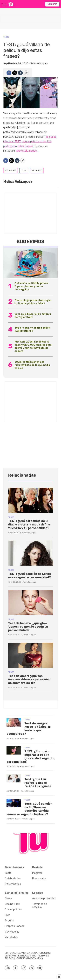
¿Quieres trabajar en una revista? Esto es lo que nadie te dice (32, 365)
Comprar (52, 4)
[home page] (11, 4)
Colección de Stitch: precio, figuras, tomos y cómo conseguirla (32, 286)
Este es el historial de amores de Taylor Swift (33, 315)
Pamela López (30, 533)
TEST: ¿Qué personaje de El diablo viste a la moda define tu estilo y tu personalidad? (29, 524)
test (24, 170)
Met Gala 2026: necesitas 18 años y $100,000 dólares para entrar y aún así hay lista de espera (33, 346)
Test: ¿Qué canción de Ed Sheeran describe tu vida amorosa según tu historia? (29, 809)
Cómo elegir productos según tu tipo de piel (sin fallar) (33, 302)
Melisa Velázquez (39, 64)
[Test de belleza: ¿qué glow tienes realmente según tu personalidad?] (30, 602)
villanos (37, 170)
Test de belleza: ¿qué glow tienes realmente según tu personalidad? (28, 627)
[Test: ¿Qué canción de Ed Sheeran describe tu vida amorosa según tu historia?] (14, 803)
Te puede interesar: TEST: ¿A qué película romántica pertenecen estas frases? (30, 141)
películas (10, 170)
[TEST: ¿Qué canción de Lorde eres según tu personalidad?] (30, 553)
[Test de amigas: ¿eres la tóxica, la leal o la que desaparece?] (14, 722)
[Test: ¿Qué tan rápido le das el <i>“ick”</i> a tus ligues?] (14, 778)
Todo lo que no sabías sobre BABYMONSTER (32, 329)
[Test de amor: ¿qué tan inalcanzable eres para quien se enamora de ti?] (30, 655)
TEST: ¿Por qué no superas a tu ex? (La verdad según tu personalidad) (30, 757)
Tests (6, 37)
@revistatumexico (26, 151)
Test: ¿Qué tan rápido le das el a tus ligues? (38, 783)
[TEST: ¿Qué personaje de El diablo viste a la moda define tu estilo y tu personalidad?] (30, 500)
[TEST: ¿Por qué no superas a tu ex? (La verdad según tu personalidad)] (14, 750)
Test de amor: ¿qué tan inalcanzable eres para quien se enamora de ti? (29, 679)
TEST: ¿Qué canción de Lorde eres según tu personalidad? (30, 576)
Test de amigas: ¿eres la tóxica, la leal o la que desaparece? (29, 729)
